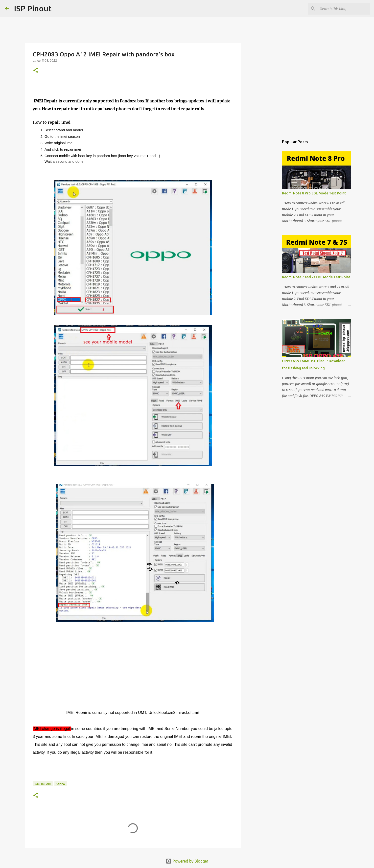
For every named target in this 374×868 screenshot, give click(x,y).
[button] (36, 71)
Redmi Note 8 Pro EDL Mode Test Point (314, 193)
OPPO (61, 784)
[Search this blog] (344, 9)
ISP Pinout (33, 8)
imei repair (43, 784)
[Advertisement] (266, 214)
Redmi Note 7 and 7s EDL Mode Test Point (316, 277)
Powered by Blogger (187, 861)
